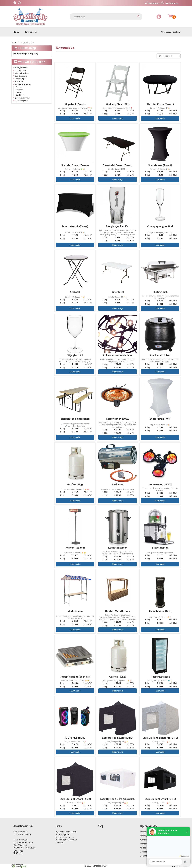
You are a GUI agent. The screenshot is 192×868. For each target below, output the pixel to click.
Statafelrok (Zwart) (160, 165)
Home (16, 32)
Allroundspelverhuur (171, 32)
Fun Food (19, 82)
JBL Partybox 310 (75, 738)
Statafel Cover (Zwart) (160, 104)
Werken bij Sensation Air (66, 840)
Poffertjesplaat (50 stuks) (75, 677)
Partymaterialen (23, 84)
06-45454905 (20, 840)
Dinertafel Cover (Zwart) (118, 165)
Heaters (19, 92)
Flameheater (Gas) (160, 611)
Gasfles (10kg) (118, 677)
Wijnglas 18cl (75, 355)
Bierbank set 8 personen (75, 419)
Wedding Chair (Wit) (118, 104)
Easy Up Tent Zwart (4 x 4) (75, 799)
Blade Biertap (160, 548)
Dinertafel (118, 292)
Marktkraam (75, 611)
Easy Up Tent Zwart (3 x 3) (118, 738)
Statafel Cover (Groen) (75, 165)
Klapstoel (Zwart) (75, 104)
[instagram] (20, 3)
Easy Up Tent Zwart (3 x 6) (160, 799)
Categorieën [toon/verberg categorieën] (32, 32)
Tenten (19, 87)
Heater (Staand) (75, 548)
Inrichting (20, 95)
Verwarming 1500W (160, 484)
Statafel (75, 292)
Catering (19, 90)
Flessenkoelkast (160, 677)
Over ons (60, 842)
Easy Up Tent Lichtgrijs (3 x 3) (160, 738)
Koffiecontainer (118, 548)
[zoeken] (139, 17)
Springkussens (21, 67)
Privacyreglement (63, 834)
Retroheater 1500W (118, 419)
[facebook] (15, 3)
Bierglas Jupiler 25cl (118, 226)
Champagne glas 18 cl (160, 226)
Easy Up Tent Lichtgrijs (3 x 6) (118, 799)
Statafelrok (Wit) (160, 419)
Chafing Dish (160, 292)
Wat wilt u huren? (30, 62)
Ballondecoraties (22, 98)
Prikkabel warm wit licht (118, 355)
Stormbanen (20, 70)
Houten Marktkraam (118, 611)
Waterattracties (22, 73)
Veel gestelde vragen (65, 837)
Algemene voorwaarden (66, 832)
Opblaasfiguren (22, 101)
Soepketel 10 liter (160, 355)
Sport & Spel (20, 79)
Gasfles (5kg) (75, 484)
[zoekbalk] (106, 17)
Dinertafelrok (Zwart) (75, 226)
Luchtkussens (21, 76)
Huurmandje (27, 48)
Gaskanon (118, 484)
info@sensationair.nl (23, 842)
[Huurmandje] (171, 18)
